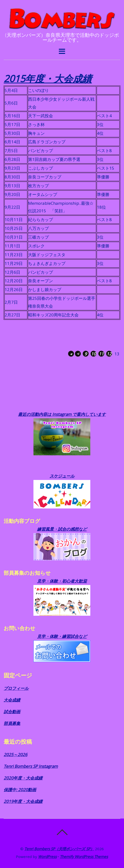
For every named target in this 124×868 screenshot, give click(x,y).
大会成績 (12, 700)
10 (93, 354)
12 (109, 354)
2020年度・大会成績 (23, 778)
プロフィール (16, 688)
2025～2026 (15, 755)
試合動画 (12, 712)
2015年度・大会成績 (48, 78)
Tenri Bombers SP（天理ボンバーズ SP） (59, 849)
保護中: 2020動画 (20, 790)
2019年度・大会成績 (23, 801)
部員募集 (12, 723)
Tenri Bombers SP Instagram (31, 766)
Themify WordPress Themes (84, 857)
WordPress (47, 857)
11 (101, 354)
